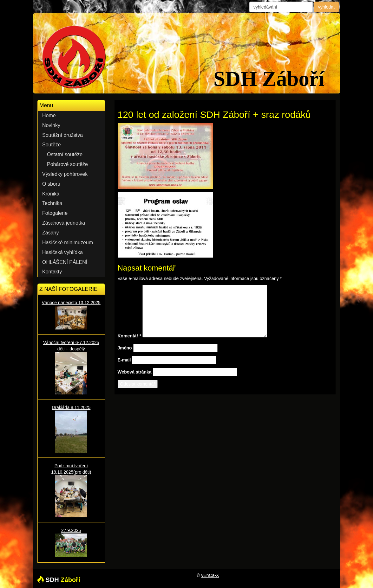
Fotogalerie (55, 213)
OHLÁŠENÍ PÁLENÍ (65, 262)
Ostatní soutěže (65, 154)
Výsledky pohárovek (65, 174)
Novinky (51, 125)
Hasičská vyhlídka (62, 252)
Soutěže (52, 145)
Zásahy (50, 233)
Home (49, 115)
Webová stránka (135, 372)
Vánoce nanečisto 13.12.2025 (71, 315)
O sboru (51, 184)
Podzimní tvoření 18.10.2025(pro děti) (71, 490)
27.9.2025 (71, 543)
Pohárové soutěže (67, 164)
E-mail (124, 360)
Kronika (51, 194)
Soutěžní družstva (62, 135)
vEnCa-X (210, 575)
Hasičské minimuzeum (68, 243)
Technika (52, 203)
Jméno (125, 348)
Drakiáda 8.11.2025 (71, 429)
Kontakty (52, 272)
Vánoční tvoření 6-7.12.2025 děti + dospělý (71, 367)
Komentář (130, 336)
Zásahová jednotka (64, 223)
